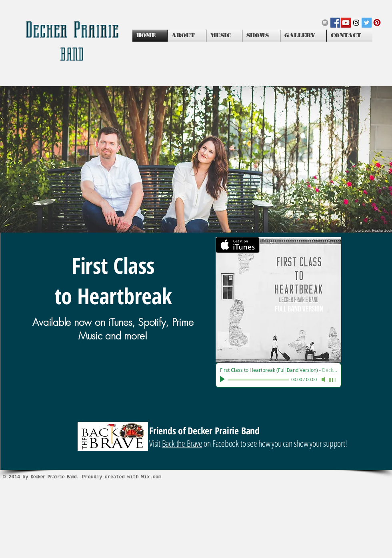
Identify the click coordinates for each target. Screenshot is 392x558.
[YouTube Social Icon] (346, 23)
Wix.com (151, 477)
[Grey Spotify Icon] (325, 23)
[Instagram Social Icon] (356, 23)
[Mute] (324, 379)
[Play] (223, 379)
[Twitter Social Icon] (367, 23)
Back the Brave (182, 443)
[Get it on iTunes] (238, 245)
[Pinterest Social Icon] (377, 23)
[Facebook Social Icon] (335, 23)
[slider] (333, 380)
